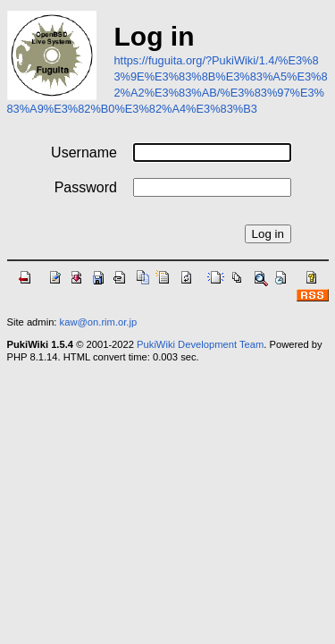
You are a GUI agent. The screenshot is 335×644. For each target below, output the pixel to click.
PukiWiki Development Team (200, 344)
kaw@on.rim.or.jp (99, 322)
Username (84, 153)
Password (86, 187)
